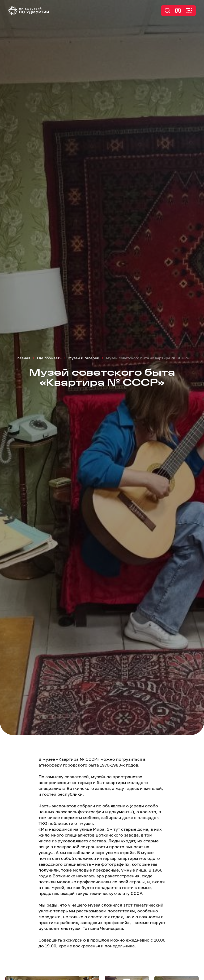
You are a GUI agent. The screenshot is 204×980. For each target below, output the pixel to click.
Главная (23, 358)
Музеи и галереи (84, 358)
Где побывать (49, 358)
